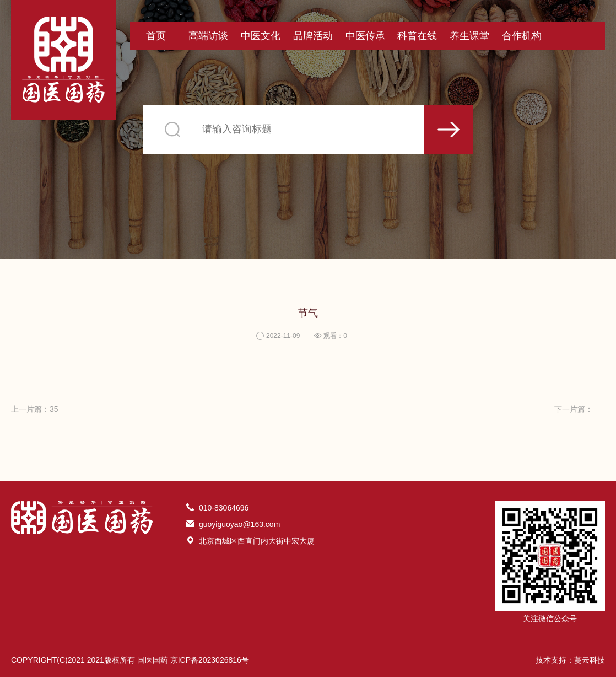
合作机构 (522, 36)
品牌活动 (313, 36)
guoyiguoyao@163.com (239, 524)
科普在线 (417, 36)
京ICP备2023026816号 (210, 660)
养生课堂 (469, 36)
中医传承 (365, 36)
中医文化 (261, 36)
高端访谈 (208, 36)
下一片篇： (574, 409)
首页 (156, 36)
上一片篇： (35, 409)
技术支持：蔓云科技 (570, 660)
